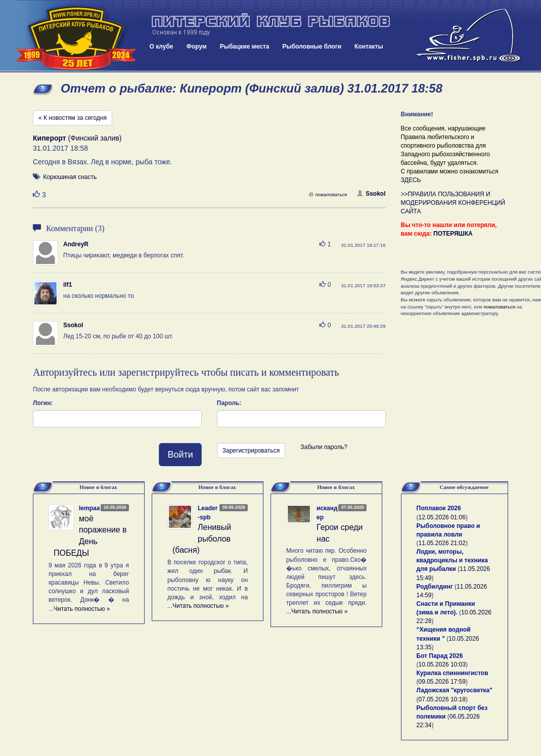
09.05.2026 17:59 (442, 682)
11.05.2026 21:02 (442, 543)
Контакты (369, 47)
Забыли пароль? (324, 447)
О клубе (162, 47)
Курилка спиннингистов (453, 673)
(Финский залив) (77, 138)
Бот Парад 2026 (440, 656)
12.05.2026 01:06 (442, 517)
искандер (327, 513)
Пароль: (229, 403)
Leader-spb (208, 513)
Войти (180, 455)
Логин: (43, 403)
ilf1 (67, 285)
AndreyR (76, 244)
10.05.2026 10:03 (442, 664)
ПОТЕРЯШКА (453, 234)
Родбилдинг (435, 587)
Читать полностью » (82, 609)
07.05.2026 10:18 (442, 699)
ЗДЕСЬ (411, 180)
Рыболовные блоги (312, 47)
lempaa (89, 508)
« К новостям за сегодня (73, 118)
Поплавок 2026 (439, 508)
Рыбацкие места (245, 47)
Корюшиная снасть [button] (70, 177)
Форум (197, 47)
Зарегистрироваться (251, 451)
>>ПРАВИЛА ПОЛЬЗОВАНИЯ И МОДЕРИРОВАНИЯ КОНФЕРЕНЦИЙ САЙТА (453, 203)
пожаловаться (328, 194)
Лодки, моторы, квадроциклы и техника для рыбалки (452, 560)
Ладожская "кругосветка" (455, 690)
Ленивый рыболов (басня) (202, 539)
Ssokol (371, 194)
